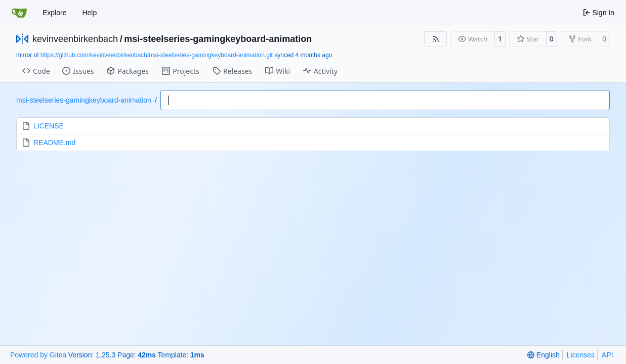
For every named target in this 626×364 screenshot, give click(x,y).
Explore (54, 13)
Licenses (581, 355)
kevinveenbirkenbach (75, 39)
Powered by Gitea (38, 355)
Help (89, 13)
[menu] (543, 355)
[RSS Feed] (436, 39)
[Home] (19, 13)
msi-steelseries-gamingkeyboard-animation (218, 39)
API (608, 355)
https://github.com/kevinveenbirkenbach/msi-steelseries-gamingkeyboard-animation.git (157, 55)
